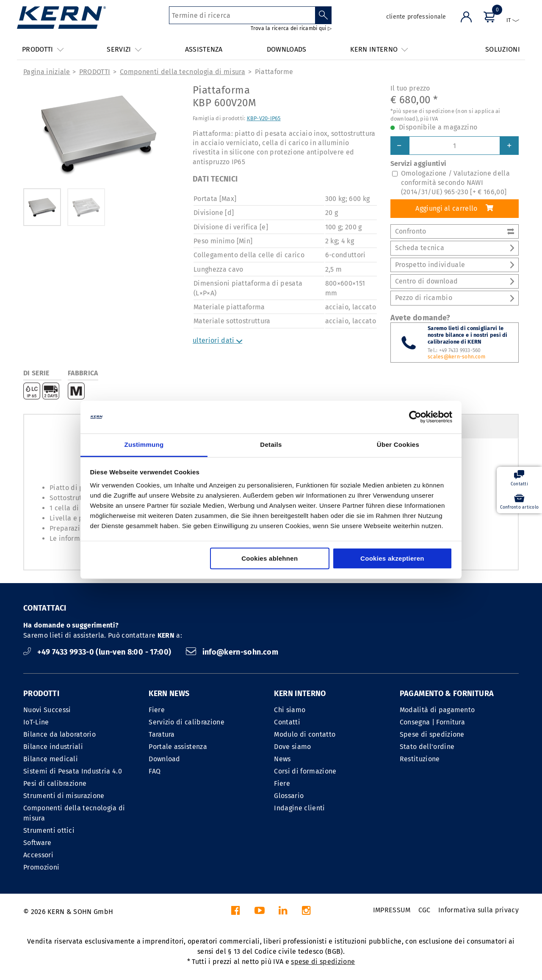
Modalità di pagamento (437, 710)
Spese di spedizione (432, 734)
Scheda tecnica (455, 248)
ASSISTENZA (204, 49)
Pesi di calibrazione (55, 783)
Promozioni (41, 867)
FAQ (155, 771)
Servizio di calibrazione (187, 722)
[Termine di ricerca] (242, 15)
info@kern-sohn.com (232, 652)
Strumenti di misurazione (64, 796)
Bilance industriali (53, 747)
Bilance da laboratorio (59, 734)
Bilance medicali (51, 759)
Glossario (289, 796)
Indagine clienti (299, 808)
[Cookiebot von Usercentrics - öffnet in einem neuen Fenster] (415, 417)
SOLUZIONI (503, 49)
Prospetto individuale (455, 265)
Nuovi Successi (47, 710)
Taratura (162, 734)
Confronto (455, 231)
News (282, 759)
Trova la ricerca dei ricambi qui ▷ (291, 28)
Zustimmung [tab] (144, 445)
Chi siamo (290, 710)
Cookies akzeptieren (392, 558)
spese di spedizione (323, 962)
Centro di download (455, 281)
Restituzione (420, 759)
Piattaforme (274, 72)
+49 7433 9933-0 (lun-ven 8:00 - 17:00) (98, 652)
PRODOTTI (95, 72)
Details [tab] (271, 445)
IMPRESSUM (392, 910)
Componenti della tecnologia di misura (183, 72)
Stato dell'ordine (427, 747)
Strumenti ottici (49, 830)
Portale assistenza (178, 747)
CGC (424, 910)
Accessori (38, 855)
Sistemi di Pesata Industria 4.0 (73, 771)
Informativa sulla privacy (478, 910)
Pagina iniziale (47, 72)
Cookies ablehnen (270, 558)
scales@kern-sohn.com (456, 357)
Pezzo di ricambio (455, 298)
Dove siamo (292, 747)
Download (165, 759)
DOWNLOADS (287, 49)
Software (37, 843)
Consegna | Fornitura (432, 722)
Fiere (157, 710)
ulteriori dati (217, 340)
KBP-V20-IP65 (264, 118)
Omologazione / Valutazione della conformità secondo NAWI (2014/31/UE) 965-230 (455, 183)
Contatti (287, 722)
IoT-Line (36, 722)
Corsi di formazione (305, 771)
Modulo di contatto (305, 734)
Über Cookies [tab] (398, 445)
